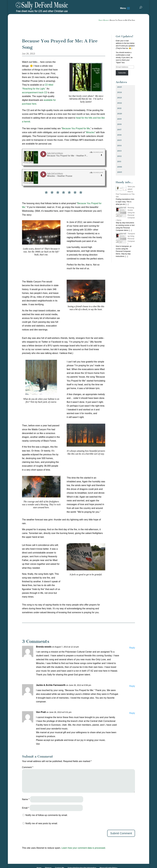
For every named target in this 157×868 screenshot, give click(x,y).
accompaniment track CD (35, 92)
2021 (119, 108)
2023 (119, 98)
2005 (120, 172)
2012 (119, 156)
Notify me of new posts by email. (42, 823)
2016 (119, 135)
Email (26, 808)
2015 (119, 140)
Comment (28, 767)
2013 (119, 151)
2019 (119, 119)
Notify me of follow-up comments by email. (47, 815)
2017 (119, 130)
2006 (120, 167)
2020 (120, 114)
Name (26, 799)
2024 (119, 92)
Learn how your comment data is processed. (84, 848)
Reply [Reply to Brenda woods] (132, 648)
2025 (119, 87)
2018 (119, 124)
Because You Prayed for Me (76, 128)
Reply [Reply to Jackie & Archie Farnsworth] (132, 686)
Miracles (90, 132)
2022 (119, 103)
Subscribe (122, 73)
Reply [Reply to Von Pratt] (132, 713)
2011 (119, 161)
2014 (119, 146)
